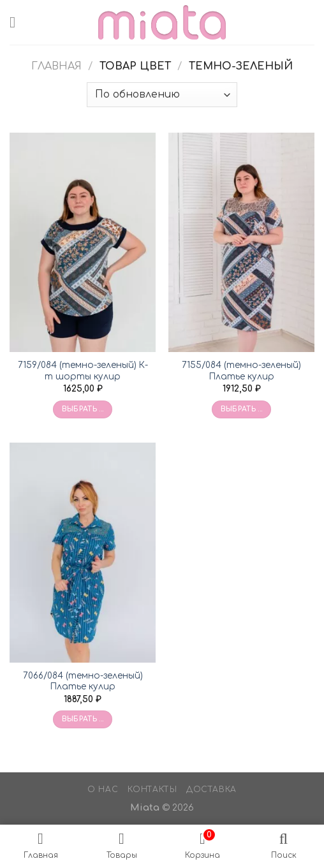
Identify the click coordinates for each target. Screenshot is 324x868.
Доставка (211, 790)
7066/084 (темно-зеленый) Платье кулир (83, 681)
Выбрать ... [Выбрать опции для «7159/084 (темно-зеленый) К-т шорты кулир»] (83, 409)
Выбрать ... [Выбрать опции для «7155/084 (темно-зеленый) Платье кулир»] (242, 409)
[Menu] (17, 22)
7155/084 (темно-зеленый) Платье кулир (241, 371)
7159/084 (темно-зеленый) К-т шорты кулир (83, 371)
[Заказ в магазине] (162, 95)
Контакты (152, 790)
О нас (103, 790)
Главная (56, 66)
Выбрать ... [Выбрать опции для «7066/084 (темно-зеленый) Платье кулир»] (83, 719)
